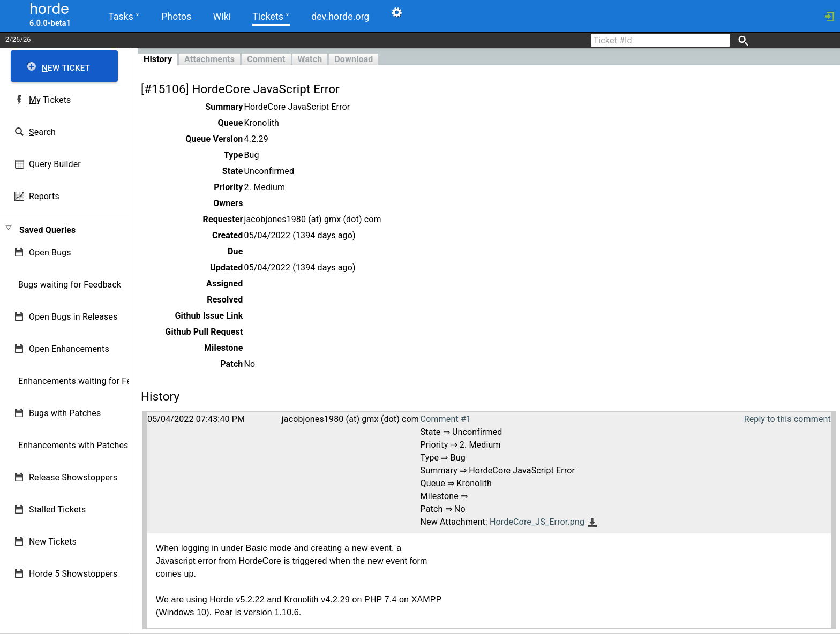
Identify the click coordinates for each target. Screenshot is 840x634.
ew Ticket (66, 68)
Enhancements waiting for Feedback (89, 381)
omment (266, 59)
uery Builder (55, 164)
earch (42, 132)
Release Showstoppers (73, 477)
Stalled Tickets (57, 510)
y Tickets (50, 100)
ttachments (209, 59)
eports (44, 196)
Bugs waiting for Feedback (70, 285)
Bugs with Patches (65, 413)
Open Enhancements (69, 349)
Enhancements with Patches (73, 445)
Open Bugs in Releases (73, 317)
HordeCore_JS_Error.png (537, 522)
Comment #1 (446, 419)
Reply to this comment (787, 419)
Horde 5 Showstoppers (73, 574)
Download (354, 59)
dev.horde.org (340, 17)
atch (310, 59)
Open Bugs (50, 252)
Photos (176, 17)
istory (158, 59)
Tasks (124, 16)
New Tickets (53, 542)
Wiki (222, 17)
